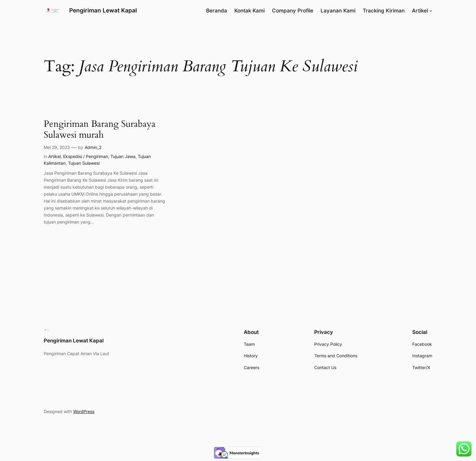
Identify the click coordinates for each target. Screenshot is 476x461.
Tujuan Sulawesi (84, 163)
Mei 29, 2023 (57, 147)
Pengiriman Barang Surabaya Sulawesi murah (100, 130)
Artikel (54, 156)
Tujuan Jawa (123, 156)
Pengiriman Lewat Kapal (103, 10)
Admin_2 (93, 147)
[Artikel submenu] (431, 11)
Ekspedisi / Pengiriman (86, 156)
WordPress (84, 411)
